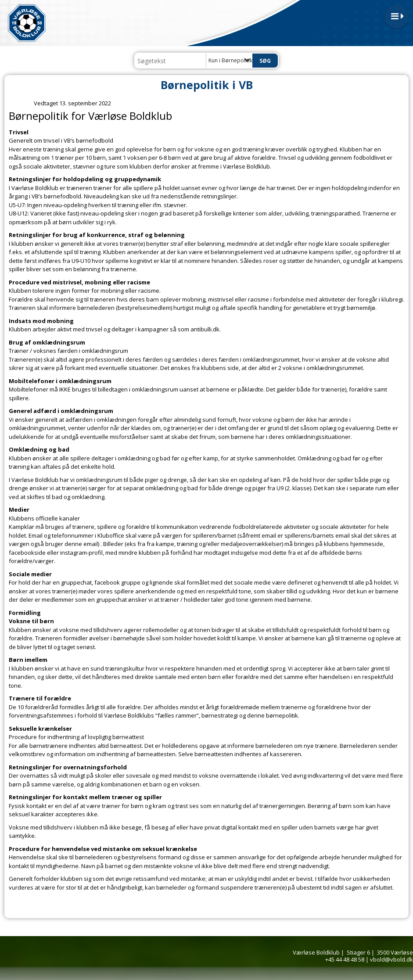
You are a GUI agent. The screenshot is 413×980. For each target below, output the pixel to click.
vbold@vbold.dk (391, 959)
